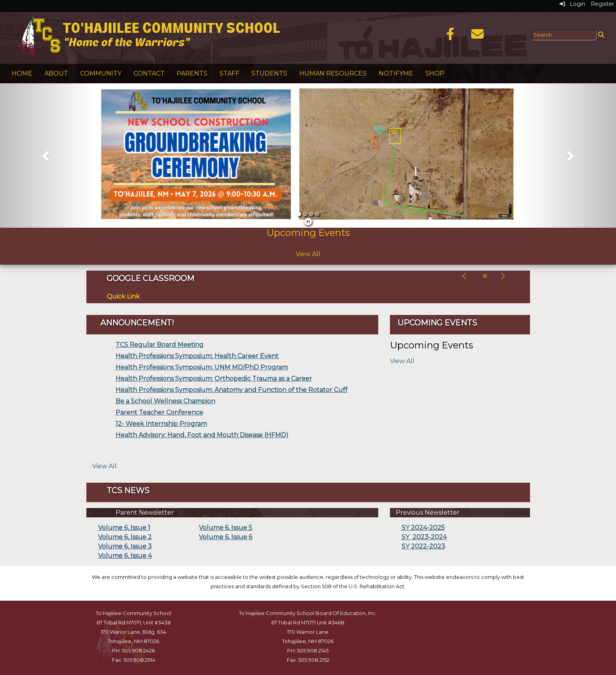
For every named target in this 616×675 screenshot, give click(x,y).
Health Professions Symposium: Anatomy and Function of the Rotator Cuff (232, 390)
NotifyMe (396, 73)
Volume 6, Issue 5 (226, 528)
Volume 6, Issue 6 (226, 537)
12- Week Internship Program (161, 424)
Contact (149, 73)
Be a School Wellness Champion (165, 401)
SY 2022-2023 (423, 546)
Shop (435, 73)
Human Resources (333, 73)
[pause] (308, 222)
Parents (192, 73)
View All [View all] (104, 466)
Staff (229, 73)
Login (572, 4)
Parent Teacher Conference (159, 412)
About (56, 73)
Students (269, 73)
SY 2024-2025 (423, 528)
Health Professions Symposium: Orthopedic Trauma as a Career (214, 379)
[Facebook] (450, 36)
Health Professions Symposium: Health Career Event (197, 356)
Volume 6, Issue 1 (124, 528)
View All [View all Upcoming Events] (308, 254)
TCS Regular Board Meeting (160, 345)
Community (101, 73)
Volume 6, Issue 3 (125, 546)
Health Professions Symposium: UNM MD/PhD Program (202, 367)
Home (22, 73)
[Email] (477, 36)
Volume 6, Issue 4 (125, 556)
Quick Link (123, 296)
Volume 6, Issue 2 (125, 537)
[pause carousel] (485, 276)
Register (602, 4)
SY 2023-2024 (424, 537)
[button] (46, 156)
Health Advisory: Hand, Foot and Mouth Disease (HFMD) (202, 435)
